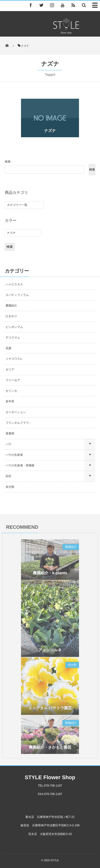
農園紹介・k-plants (50, 574)
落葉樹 (10, 433)
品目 (8, 476)
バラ (8, 444)
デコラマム (13, 338)
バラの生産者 (14, 455)
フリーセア (13, 380)
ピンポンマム (14, 327)
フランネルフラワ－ (19, 423)
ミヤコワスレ (14, 359)
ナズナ (50, 131)
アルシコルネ (50, 651)
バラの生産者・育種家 (20, 465)
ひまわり (11, 316)
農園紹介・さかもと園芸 (50, 748)
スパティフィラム (18, 295)
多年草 (10, 401)
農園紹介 (11, 306)
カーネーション (16, 412)
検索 (8, 162)
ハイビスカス (14, 284)
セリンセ (11, 391)
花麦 (8, 348)
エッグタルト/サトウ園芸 (50, 709)
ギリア (10, 370)
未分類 (10, 487)
